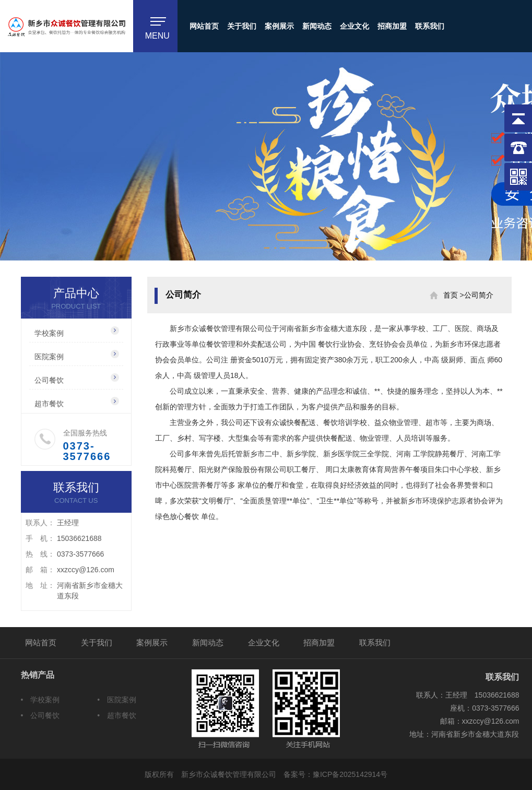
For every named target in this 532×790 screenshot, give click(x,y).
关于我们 (242, 26)
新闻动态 (317, 26)
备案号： (335, 774)
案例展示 (279, 26)
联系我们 (430, 26)
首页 (451, 295)
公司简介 (479, 295)
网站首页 (204, 26)
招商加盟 (392, 26)
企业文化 (354, 26)
